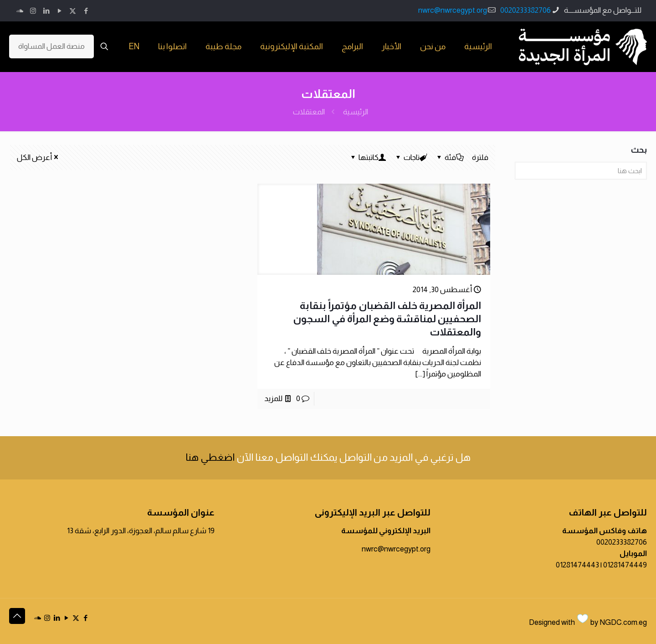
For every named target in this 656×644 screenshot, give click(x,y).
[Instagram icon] (33, 11)
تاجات (411, 157)
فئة (450, 157)
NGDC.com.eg (623, 622)
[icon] (20, 11)
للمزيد (273, 399)
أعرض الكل (38, 157)
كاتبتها (368, 157)
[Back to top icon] (17, 616)
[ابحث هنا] (581, 171)
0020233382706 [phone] (525, 10)
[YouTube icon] (59, 11)
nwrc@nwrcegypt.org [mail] (453, 10)
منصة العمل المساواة (51, 46)
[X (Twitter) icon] (73, 11)
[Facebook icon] (86, 11)
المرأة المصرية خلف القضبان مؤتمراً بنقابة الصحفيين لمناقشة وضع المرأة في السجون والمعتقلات (387, 319)
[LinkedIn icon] (46, 11)
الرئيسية (356, 112)
